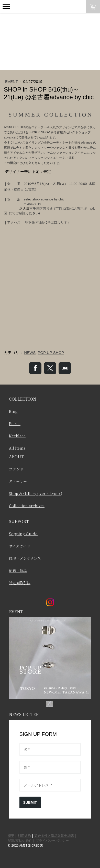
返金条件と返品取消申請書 (54, 836)
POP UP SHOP (51, 353)
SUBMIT (30, 802)
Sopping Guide (23, 534)
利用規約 (24, 836)
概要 (11, 836)
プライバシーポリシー (52, 840)
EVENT (12, 81)
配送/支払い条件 (20, 840)
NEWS (30, 353)
